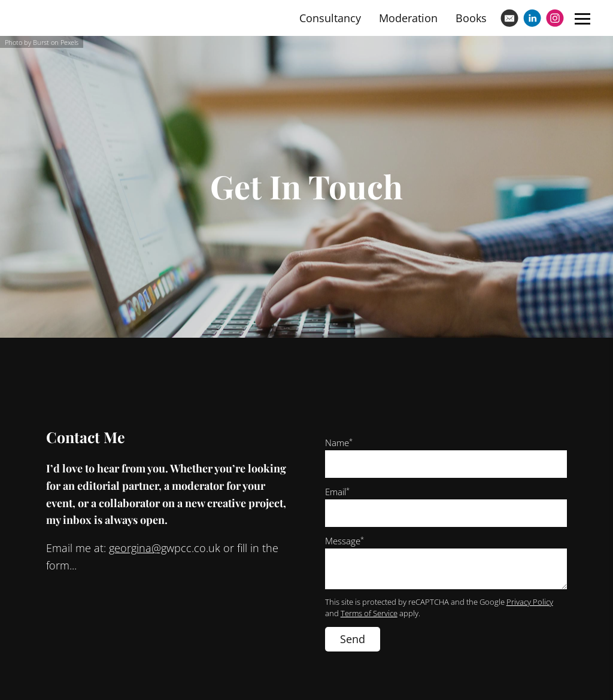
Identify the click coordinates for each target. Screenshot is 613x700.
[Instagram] (555, 18)
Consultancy (330, 18)
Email (337, 492)
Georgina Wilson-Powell (103, 18)
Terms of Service (369, 613)
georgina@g (138, 548)
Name (339, 443)
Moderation (408, 18)
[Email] (509, 18)
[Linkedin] (532, 18)
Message (345, 541)
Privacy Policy (530, 602)
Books (471, 18)
